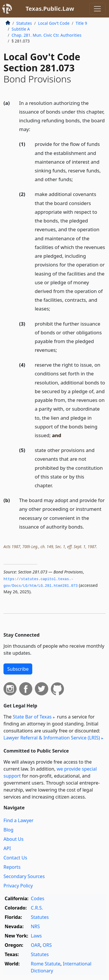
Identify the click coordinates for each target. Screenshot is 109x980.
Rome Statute (46, 964)
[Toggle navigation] (97, 9)
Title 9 (81, 23)
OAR (35, 945)
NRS (35, 926)
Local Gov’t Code (54, 23)
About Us (14, 839)
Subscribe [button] (18, 669)
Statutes (24, 23)
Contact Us (15, 858)
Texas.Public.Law (50, 9)
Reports (12, 867)
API (7, 848)
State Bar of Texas (32, 717)
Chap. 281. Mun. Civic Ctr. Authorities (47, 35)
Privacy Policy (18, 886)
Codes (37, 898)
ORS (47, 945)
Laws (36, 936)
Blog (8, 830)
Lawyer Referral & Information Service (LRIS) (52, 738)
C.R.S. (37, 908)
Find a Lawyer (18, 820)
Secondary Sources (24, 876)
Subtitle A (21, 29)
